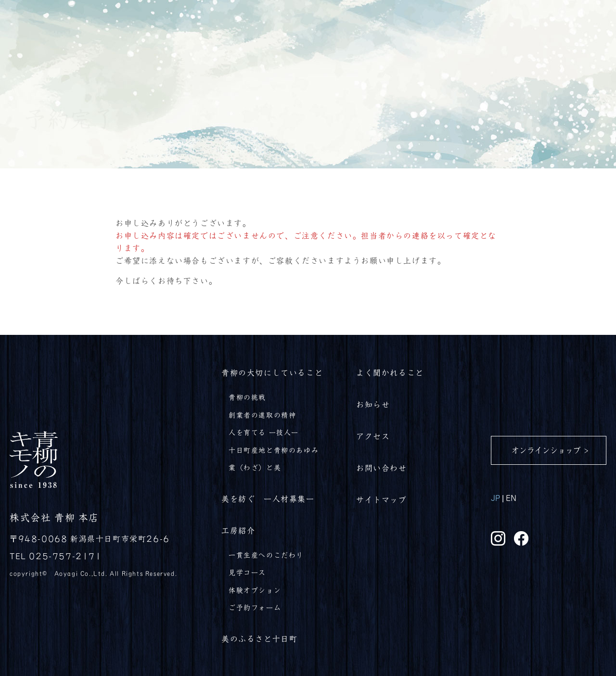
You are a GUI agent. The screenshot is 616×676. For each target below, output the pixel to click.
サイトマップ (382, 499)
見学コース (247, 572)
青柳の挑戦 (247, 397)
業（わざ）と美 (255, 467)
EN (511, 497)
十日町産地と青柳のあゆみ (274, 450)
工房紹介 (238, 530)
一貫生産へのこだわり (266, 555)
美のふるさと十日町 (259, 638)
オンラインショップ (546, 450)
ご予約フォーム (255, 607)
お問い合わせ (382, 468)
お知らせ (373, 404)
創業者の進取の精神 (262, 415)
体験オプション (255, 590)
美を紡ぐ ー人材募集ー (268, 498)
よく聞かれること (390, 372)
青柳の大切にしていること (272, 372)
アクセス (373, 436)
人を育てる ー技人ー (264, 432)
